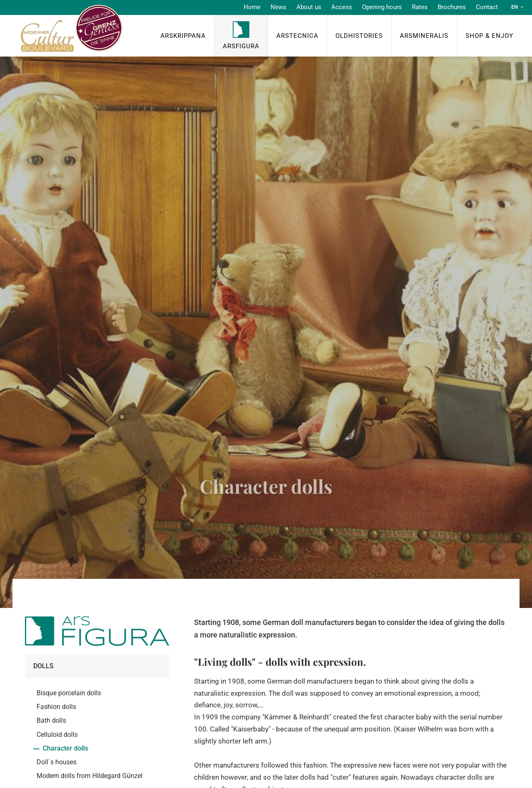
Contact (487, 7)
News (278, 7)
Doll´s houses (57, 762)
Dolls (43, 666)
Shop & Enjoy (489, 36)
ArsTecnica (297, 36)
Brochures (452, 7)
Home (252, 7)
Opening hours (382, 7)
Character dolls (65, 748)
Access (342, 7)
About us (309, 7)
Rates (420, 7)
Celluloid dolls (57, 735)
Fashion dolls (56, 707)
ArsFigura (241, 46)
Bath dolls (51, 720)
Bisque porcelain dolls (69, 693)
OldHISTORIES (359, 36)
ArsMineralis (424, 36)
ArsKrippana (183, 36)
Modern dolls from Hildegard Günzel (90, 776)
